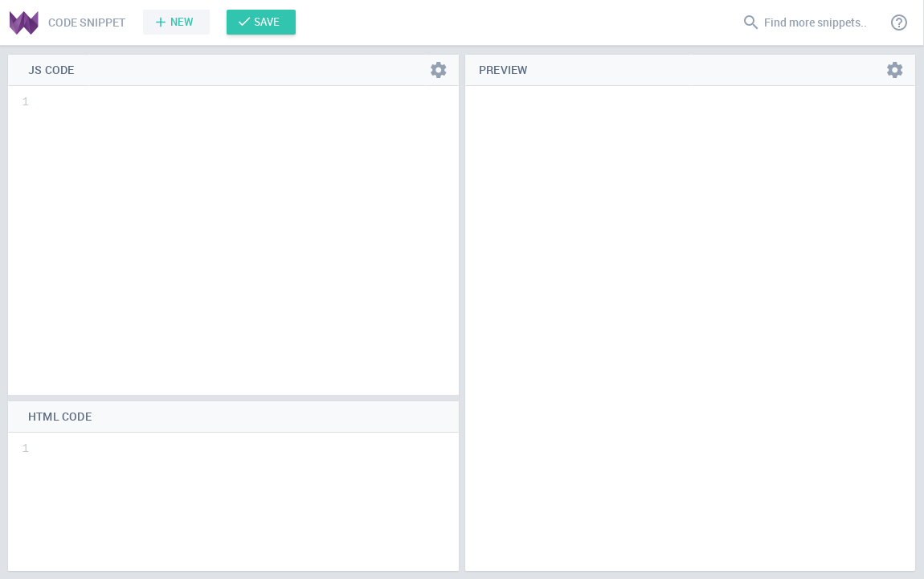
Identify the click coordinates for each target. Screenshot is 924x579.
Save (267, 22)
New (182, 22)
